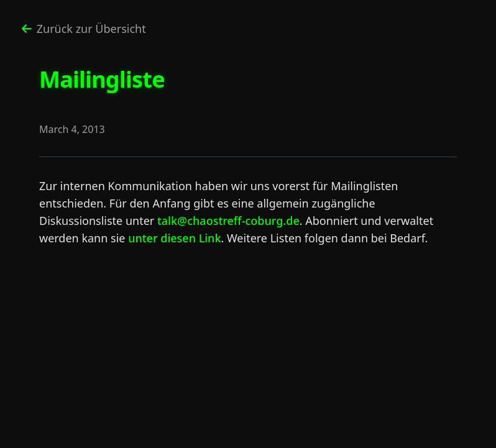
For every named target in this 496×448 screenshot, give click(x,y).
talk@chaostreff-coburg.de (228, 221)
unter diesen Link (174, 238)
